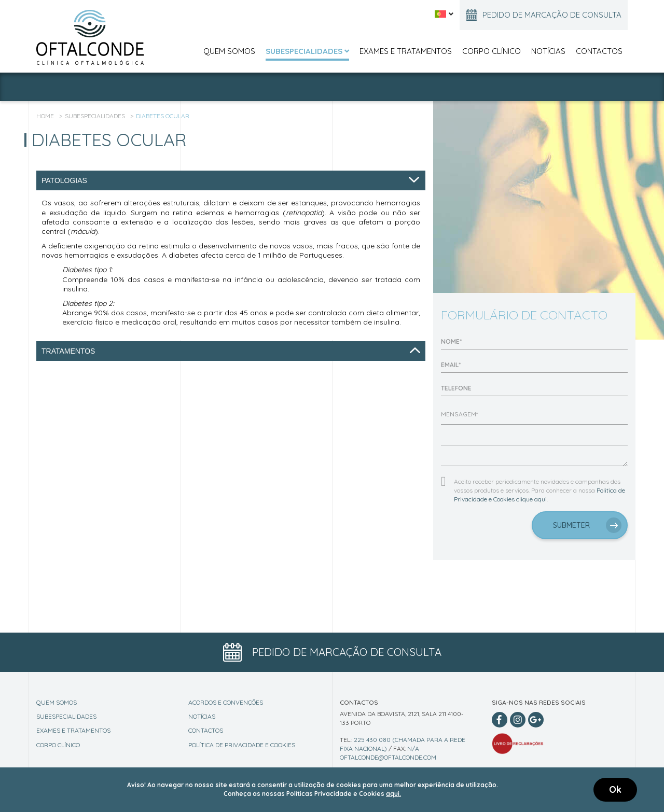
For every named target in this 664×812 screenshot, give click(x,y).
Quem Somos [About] (57, 702)
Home (45, 116)
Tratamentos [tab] (231, 351)
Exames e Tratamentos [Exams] (73, 730)
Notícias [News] (202, 716)
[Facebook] (500, 720)
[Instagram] (518, 720)
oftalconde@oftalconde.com (388, 757)
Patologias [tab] (231, 180)
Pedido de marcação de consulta (544, 15)
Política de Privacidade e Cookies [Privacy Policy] (242, 745)
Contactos (599, 51)
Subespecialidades (307, 51)
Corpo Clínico (492, 51)
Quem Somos (229, 51)
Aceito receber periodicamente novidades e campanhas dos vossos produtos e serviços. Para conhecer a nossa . (539, 490)
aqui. (393, 794)
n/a (413, 748)
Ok (615, 789)
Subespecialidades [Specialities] (66, 716)
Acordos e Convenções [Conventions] (226, 702)
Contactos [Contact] (206, 730)
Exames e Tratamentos (406, 51)
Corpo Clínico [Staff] (58, 745)
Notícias (548, 51)
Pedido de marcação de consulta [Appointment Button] (332, 652)
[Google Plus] (536, 720)
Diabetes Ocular (163, 116)
